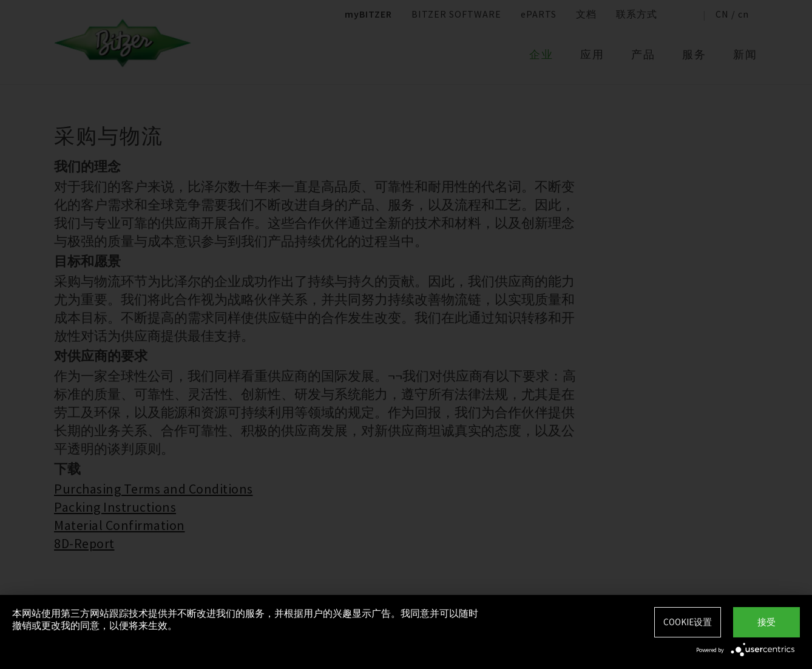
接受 (766, 622)
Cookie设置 (688, 622)
